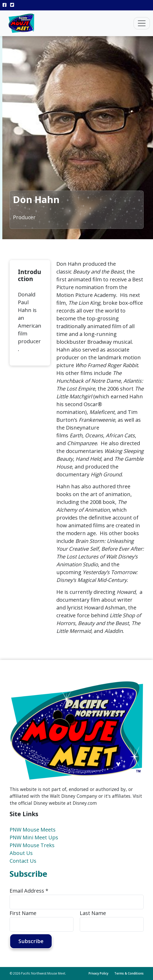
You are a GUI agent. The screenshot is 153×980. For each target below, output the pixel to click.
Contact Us (23, 861)
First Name (23, 913)
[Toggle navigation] (142, 23)
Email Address (29, 891)
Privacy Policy (98, 973)
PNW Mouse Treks (32, 845)
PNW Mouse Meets (33, 830)
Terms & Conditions (129, 973)
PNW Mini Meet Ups (34, 837)
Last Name (93, 913)
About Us (21, 853)
